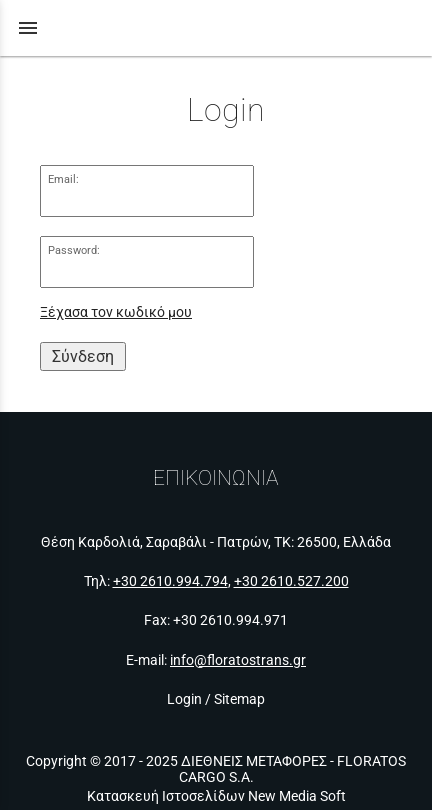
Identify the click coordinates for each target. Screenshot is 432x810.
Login (184, 699)
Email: (63, 179)
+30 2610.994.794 (170, 581)
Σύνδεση (83, 356)
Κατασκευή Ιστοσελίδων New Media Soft (216, 796)
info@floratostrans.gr (238, 660)
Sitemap (239, 699)
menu (28, 28)
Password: (74, 250)
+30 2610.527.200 (291, 581)
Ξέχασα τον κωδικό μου (116, 312)
